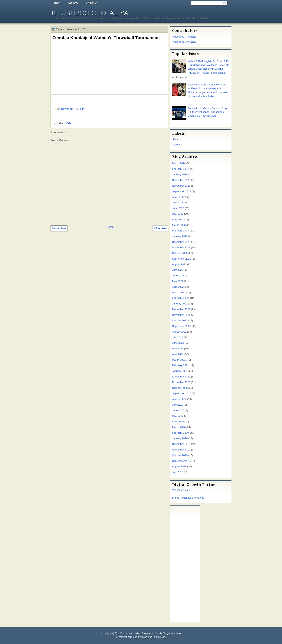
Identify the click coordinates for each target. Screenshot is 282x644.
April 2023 (178, 219)
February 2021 (180, 365)
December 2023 (181, 180)
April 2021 (178, 354)
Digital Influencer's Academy (188, 498)
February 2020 (180, 433)
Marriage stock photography (152, 637)
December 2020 (181, 377)
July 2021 (178, 337)
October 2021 (180, 320)
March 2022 (179, 292)
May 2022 (178, 281)
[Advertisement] (185, 563)
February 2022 (180, 298)
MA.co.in (186, 490)
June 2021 (178, 343)
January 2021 (180, 371)
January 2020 (180, 438)
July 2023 (178, 202)
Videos (70, 123)
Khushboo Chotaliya (90, 13)
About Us (73, 3)
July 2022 (178, 270)
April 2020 (178, 422)
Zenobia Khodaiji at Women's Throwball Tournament (106, 38)
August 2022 (179, 264)
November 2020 (181, 382)
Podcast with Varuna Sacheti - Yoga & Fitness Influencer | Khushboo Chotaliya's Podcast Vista (208, 112)
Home (57, 3)
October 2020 (180, 388)
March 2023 (179, 225)
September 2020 (182, 393)
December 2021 (181, 309)
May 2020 (178, 416)
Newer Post (59, 228)
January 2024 (180, 174)
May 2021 (178, 349)
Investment (121, 637)
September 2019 (182, 461)
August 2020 (179, 399)
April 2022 (178, 287)
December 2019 (181, 444)
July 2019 (178, 472)
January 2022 (180, 304)
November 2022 (181, 247)
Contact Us (92, 3)
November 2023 (181, 186)
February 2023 (180, 231)
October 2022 (180, 253)
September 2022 (182, 259)
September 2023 (182, 191)
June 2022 (178, 276)
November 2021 (181, 315)
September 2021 (182, 326)
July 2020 (178, 405)
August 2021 (179, 332)
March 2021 (179, 360)
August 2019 (179, 466)
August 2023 (179, 197)
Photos (177, 139)
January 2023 (180, 236)
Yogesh (176, 490)
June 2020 (178, 410)
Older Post (160, 228)
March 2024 (179, 163)
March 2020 (179, 427)
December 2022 (181, 242)
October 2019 (180, 455)
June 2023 (178, 208)
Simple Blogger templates (168, 633)
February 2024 (180, 169)
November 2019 (181, 450)
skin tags (132, 637)
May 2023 (178, 214)
